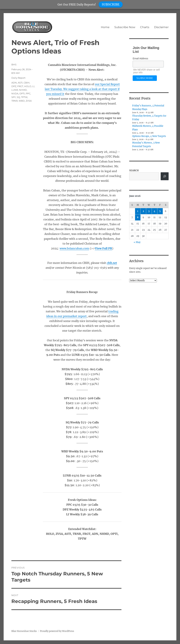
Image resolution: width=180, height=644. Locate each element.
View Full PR (103, 248)
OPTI (22, 93)
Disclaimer (161, 27)
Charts (145, 27)
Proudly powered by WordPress (57, 631)
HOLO (28, 86)
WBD (22, 101)
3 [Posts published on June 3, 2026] (149, 211)
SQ (18, 97)
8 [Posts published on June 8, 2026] (138, 217)
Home (105, 27)
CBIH (27, 83)
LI (33, 86)
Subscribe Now (125, 27)
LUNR (15, 90)
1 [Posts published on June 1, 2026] (138, 211)
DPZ (14, 86)
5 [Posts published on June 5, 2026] (160, 211)
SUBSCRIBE (111, 4)
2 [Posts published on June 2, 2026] (143, 211)
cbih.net (112, 263)
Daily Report (18, 78)
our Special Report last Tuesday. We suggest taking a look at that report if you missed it (82, 89)
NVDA (15, 93)
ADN (14, 83)
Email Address (140, 58)
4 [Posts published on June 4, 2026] (155, 211)
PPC (28, 93)
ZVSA (29, 101)
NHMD (23, 90)
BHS (14, 65)
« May (137, 242)
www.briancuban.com (74, 248)
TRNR (15, 101)
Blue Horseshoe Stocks (24, 631)
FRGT (20, 86)
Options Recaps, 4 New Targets (149, 136)
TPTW (24, 97)
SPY (14, 97)
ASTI (20, 83)
